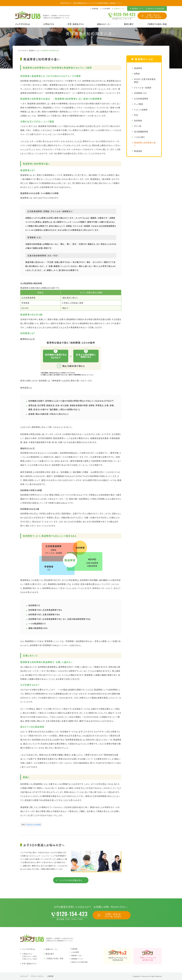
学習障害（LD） (141, 93)
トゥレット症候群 (141, 110)
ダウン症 (138, 126)
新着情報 (74, 949)
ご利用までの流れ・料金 (157, 24)
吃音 (136, 115)
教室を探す (129, 24)
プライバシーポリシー (38, 976)
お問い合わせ (153, 16)
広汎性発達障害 (141, 99)
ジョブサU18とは (22, 24)
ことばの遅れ (139, 137)
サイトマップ (24, 976)
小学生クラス (49, 24)
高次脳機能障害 (141, 132)
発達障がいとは (34, 50)
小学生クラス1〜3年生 (29, 956)
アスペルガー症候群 (143, 88)
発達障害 (138, 68)
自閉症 (137, 74)
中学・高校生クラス (76, 24)
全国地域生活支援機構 (33, 825)
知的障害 (138, 121)
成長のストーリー (104, 24)
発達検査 (138, 151)
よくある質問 (75, 952)
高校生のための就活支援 (79, 962)
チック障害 (139, 104)
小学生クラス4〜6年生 (29, 959)
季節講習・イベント (77, 959)
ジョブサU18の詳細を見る (71, 880)
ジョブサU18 (22, 50)
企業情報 (50, 976)
